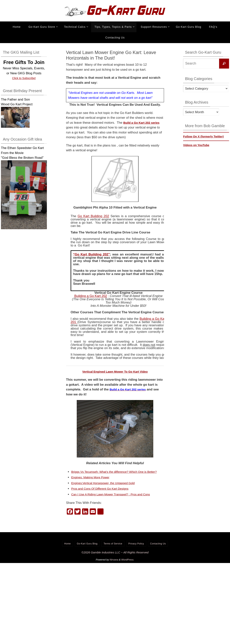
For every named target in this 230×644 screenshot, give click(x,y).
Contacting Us (158, 548)
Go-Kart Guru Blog (87, 548)
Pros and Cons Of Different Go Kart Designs (103, 494)
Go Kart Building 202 (93, 216)
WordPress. (128, 565)
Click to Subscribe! (24, 78)
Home (68, 548)
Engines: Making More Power (92, 482)
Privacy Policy (136, 548)
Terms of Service (113, 548)
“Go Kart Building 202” (91, 254)
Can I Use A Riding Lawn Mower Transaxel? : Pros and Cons (115, 499)
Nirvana (114, 565)
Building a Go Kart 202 (91, 296)
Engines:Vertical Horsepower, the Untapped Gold (107, 488)
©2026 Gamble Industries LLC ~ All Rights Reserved (115, 557)
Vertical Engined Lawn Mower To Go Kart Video (115, 372)
